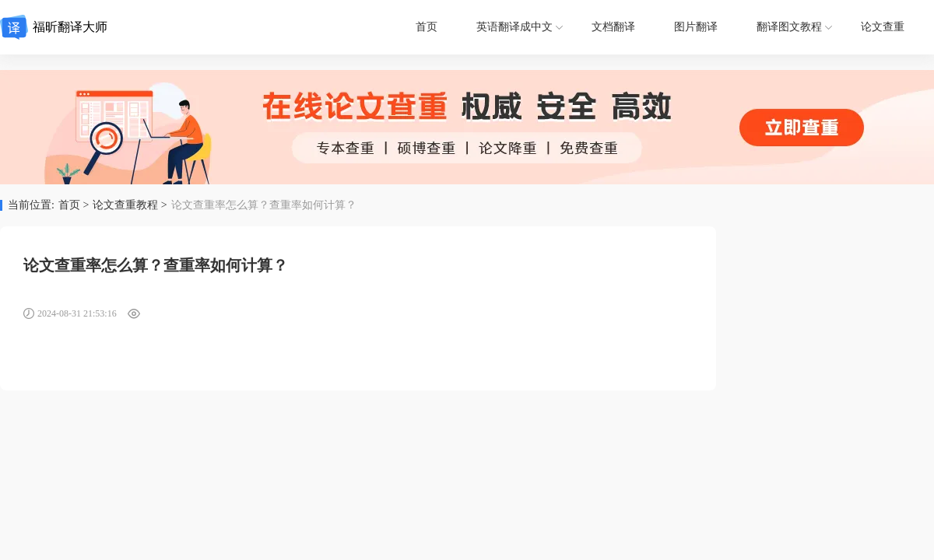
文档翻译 (613, 27)
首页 (427, 27)
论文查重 (883, 27)
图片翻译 (696, 27)
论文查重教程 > (130, 205)
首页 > (74, 205)
